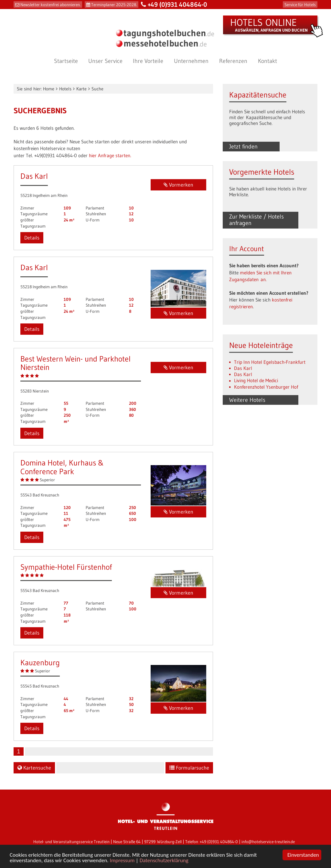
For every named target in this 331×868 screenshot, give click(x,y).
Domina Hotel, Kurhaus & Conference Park (62, 467)
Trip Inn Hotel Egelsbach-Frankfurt (270, 362)
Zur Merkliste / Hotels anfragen (256, 220)
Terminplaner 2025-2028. (114, 5)
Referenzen (233, 61)
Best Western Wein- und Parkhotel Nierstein (75, 363)
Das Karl (34, 176)
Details (32, 238)
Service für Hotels (300, 5)
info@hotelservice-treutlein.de (268, 842)
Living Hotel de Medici (256, 380)
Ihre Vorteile (148, 61)
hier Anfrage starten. (110, 155)
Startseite (66, 61)
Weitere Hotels (247, 400)
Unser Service (105, 61)
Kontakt (267, 61)
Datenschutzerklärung (164, 861)
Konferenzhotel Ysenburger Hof (266, 387)
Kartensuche (34, 768)
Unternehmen (191, 61)
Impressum (122, 861)
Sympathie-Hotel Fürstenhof (66, 567)
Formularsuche (189, 768)
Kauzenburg (40, 663)
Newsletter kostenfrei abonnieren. (50, 5)
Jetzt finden (243, 147)
